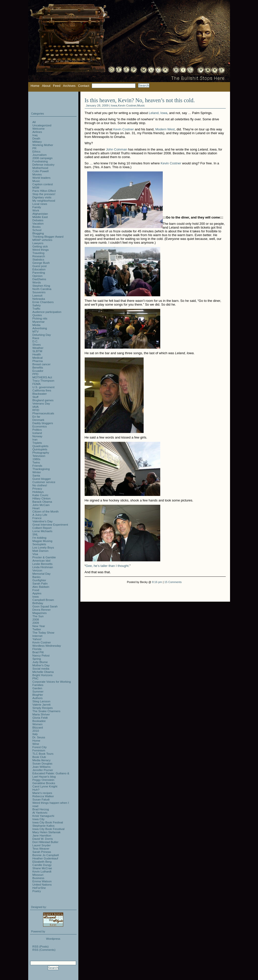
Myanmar (39, 322)
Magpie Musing (42, 541)
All (34, 122)
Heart (36, 508)
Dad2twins (39, 279)
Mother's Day (41, 665)
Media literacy (42, 760)
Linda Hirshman (43, 567)
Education (39, 269)
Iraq (35, 135)
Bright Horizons (43, 675)
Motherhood (40, 168)
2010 (36, 731)
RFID (36, 410)
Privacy (37, 488)
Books (37, 227)
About (46, 86)
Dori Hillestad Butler (45, 842)
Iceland (37, 433)
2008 (36, 619)
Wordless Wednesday (47, 646)
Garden (37, 688)
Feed (57, 86)
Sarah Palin (40, 583)
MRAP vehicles (42, 240)
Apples (37, 593)
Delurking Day (42, 335)
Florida (37, 649)
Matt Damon (41, 551)
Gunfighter (39, 580)
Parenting (39, 273)
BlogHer (38, 695)
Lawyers (38, 243)
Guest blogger (42, 479)
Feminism (39, 750)
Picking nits (40, 318)
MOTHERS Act (42, 377)
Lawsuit (38, 295)
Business (38, 878)
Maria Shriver (41, 714)
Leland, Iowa (158, 113)
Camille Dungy (42, 865)
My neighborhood (44, 201)
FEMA (37, 384)
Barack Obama (42, 502)
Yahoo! (37, 639)
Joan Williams (42, 767)
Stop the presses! (44, 194)
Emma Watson (42, 881)
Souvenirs (39, 292)
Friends (37, 466)
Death (36, 138)
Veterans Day (41, 403)
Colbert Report (42, 528)
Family (37, 207)
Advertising (40, 328)
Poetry (37, 891)
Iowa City (39, 819)
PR (35, 148)
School (37, 230)
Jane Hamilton (42, 835)
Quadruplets (41, 446)
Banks (37, 577)
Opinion (38, 276)
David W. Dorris (43, 839)
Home (35, 86)
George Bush (41, 263)
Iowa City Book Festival (48, 822)
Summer (38, 691)
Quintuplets (40, 449)
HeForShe (39, 888)
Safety (37, 305)
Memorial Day (42, 574)
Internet (38, 636)
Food (36, 590)
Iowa (114, 105)
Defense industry (44, 165)
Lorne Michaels (42, 531)
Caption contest (43, 184)
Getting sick (40, 246)
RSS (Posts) (41, 946)
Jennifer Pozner (43, 770)
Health (37, 354)
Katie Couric (41, 495)
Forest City (40, 747)
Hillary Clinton (42, 498)
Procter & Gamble (44, 557)
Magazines (40, 613)
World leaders (42, 178)
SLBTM (37, 351)
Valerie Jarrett (42, 704)
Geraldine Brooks (44, 783)
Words (37, 282)
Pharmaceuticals (43, 413)
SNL (35, 534)
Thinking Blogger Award (48, 237)
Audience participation (47, 312)
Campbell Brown (43, 600)
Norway (38, 436)
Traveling (39, 253)
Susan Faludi (41, 799)
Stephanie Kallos (44, 826)
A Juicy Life (40, 515)
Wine (36, 744)
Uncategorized (42, 125)
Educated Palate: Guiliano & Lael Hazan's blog (51, 775)
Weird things (41, 250)
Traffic (37, 308)
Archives (69, 86)
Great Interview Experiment (50, 524)
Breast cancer (42, 364)
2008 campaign (43, 158)
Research (39, 256)
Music (141, 105)
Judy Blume (40, 662)
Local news (40, 204)
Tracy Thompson (43, 380)
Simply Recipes (43, 708)
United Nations (42, 884)
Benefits (38, 367)
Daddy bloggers (43, 423)
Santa (36, 475)
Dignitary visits (42, 197)
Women (38, 724)
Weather (38, 348)
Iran (35, 439)
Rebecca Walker (43, 796)
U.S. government (44, 387)
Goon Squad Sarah (45, 606)
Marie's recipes (42, 793)
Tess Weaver (41, 848)
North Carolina (42, 289)
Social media (41, 668)
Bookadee (39, 721)
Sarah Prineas (42, 852)
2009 (36, 623)
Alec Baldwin (41, 587)
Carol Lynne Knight (45, 786)
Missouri (38, 875)
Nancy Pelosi (41, 655)
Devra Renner (42, 610)
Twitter (37, 629)
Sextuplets (39, 544)
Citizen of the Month (46, 511)
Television (39, 456)
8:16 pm (157, 582)
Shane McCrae (42, 868)
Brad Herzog (41, 809)
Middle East (40, 217)
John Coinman (117, 149)
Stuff (36, 397)
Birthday (38, 603)
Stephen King (41, 286)
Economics (40, 426)
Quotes (37, 315)
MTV (36, 331)
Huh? (36, 790)
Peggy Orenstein (43, 780)
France (37, 518)
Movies (37, 174)
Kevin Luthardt (42, 871)
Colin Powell (41, 171)
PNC (36, 678)
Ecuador (38, 371)
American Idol (41, 560)
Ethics (37, 151)
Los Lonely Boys (43, 547)
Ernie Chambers (43, 302)
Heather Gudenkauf (45, 858)
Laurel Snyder (42, 845)
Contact (84, 86)
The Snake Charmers (46, 711)
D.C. (35, 341)
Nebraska (39, 299)
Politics (37, 430)
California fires (42, 390)
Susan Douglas (42, 763)
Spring (37, 659)
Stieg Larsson (41, 701)
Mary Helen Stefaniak (47, 832)
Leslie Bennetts (43, 564)
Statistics (38, 259)
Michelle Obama (43, 672)
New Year (39, 626)
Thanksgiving (41, 469)
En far (36, 416)
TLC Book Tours (43, 754)
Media (37, 325)
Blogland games (43, 400)
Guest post (40, 266)
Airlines (37, 132)
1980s (37, 459)
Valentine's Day (43, 521)
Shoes (37, 344)
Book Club (39, 757)
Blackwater (40, 394)
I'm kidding (40, 538)
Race (36, 338)
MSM (36, 187)
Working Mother (43, 145)
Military (37, 142)
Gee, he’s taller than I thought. (108, 566)
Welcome (39, 129)
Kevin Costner (127, 105)
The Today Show (43, 632)
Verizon (37, 570)
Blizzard (38, 727)
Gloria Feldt (40, 718)
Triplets (37, 443)
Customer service (44, 482)
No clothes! (40, 485)
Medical (38, 358)
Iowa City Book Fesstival (49, 829)
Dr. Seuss (39, 737)
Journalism (40, 155)
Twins (36, 462)
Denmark (38, 420)
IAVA (36, 407)
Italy (35, 734)
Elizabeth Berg (42, 862)
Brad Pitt (38, 652)
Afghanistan (40, 214)
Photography (41, 452)
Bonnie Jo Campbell (46, 855)
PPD (36, 374)
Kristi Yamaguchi (43, 816)
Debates (38, 220)
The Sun (38, 616)
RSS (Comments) (44, 950)
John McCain (41, 505)
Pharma (38, 361)
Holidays (38, 492)
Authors (38, 698)
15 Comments (173, 582)
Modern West (165, 129)
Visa (35, 554)
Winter (37, 472)
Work (36, 210)
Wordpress (53, 939)
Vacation (38, 223)
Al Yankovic (40, 812)
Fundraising (40, 161)
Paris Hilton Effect (44, 191)
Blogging (38, 233)
